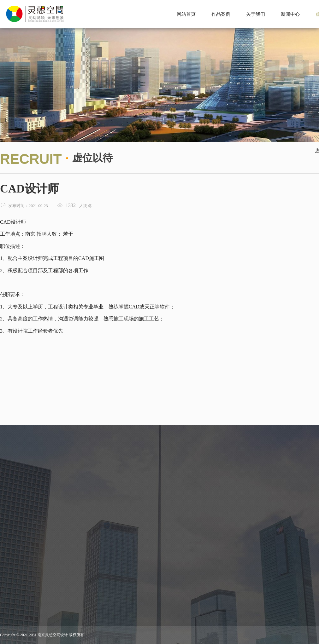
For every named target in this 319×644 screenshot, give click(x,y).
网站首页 (186, 14)
